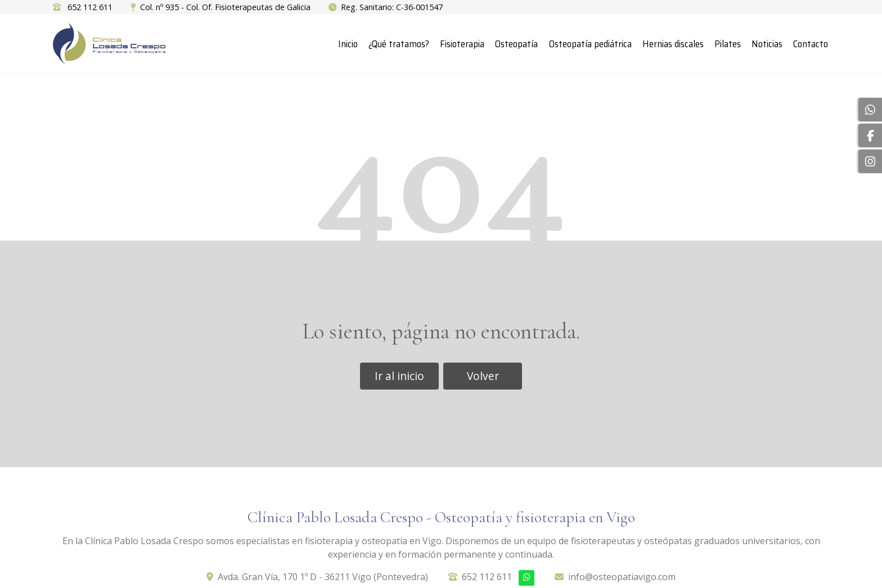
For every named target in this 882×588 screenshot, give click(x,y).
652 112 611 (487, 577)
